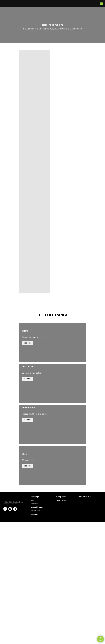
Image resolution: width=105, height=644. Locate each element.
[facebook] (5, 626)
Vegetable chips (37, 623)
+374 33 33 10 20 (85, 613)
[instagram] (10, 626)
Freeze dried (29, 513)
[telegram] (15, 626)
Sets (24, 583)
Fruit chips (35, 613)
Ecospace (35, 630)
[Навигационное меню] (101, 4)
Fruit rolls (28, 442)
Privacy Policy (60, 616)
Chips (25, 372)
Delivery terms (60, 613)
